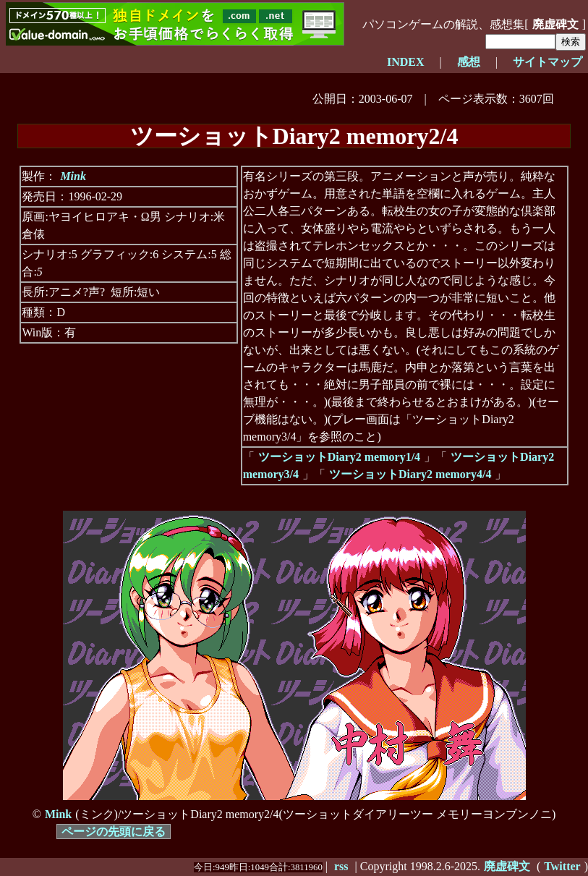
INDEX (406, 62)
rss (341, 866)
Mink (73, 176)
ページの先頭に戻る (114, 832)
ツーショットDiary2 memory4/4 (410, 474)
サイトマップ (547, 62)
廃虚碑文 (555, 24)
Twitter (562, 866)
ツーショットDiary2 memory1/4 (339, 457)
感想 (469, 62)
